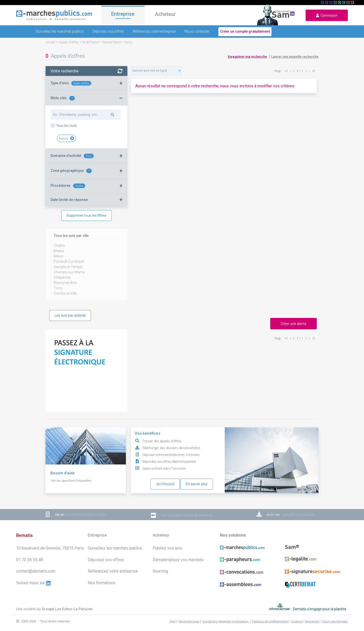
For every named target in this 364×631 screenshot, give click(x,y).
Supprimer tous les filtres (86, 215)
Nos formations (101, 583)
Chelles (59, 246)
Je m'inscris (165, 484)
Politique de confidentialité (270, 621)
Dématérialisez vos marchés (178, 560)
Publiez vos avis (167, 548)
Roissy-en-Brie (65, 283)
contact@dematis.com (36, 571)
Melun (58, 256)
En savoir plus (197, 484)
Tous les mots (66, 126)
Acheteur (165, 15)
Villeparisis (62, 277)
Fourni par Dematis (335, 621)
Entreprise (123, 14)
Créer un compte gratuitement (245, 31)
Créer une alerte (293, 324)
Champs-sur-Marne (69, 272)
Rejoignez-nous (189, 621)
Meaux (59, 251)
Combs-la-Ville (65, 293)
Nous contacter (197, 31)
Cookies (296, 621)
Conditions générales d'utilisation (226, 621)
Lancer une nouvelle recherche (295, 57)
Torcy (58, 288)
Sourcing (160, 571)
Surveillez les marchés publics (60, 31)
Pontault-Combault (69, 261)
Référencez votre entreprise (154, 31)
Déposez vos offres (108, 31)
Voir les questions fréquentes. (71, 481)
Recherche (312, 621)
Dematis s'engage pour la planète (320, 609)
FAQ (173, 621)
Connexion (327, 15)
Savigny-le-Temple (68, 267)
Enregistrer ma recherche (247, 57)
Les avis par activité (70, 315)
